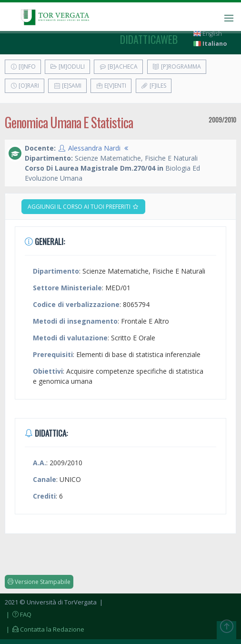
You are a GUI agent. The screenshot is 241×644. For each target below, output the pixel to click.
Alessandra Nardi (94, 148)
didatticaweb (149, 39)
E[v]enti (111, 86)
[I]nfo (23, 66)
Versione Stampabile (39, 582)
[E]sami (67, 86)
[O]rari (25, 86)
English (208, 34)
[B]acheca (118, 66)
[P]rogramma (177, 66)
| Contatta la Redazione (45, 629)
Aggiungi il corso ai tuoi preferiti (83, 207)
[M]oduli (67, 66)
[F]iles (154, 86)
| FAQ (18, 614)
